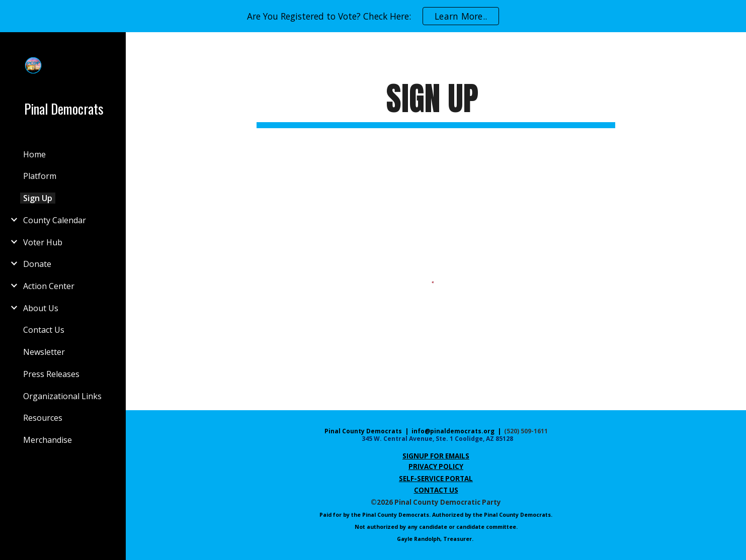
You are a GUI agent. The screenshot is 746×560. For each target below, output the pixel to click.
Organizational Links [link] (62, 396)
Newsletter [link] (44, 352)
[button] (734, 46)
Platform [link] (40, 176)
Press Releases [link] (51, 374)
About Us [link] (41, 308)
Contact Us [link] (44, 330)
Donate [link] (37, 264)
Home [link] (34, 154)
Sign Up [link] (38, 198)
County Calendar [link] (55, 220)
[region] (373, 16)
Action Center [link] (49, 286)
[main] (436, 103)
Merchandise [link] (48, 440)
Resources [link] (43, 418)
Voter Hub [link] (43, 242)
